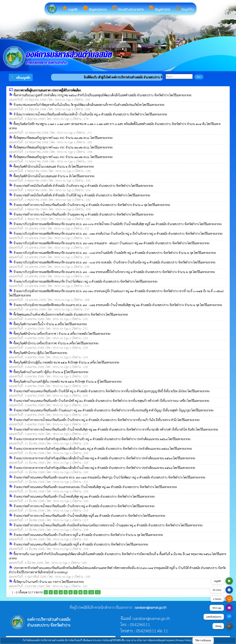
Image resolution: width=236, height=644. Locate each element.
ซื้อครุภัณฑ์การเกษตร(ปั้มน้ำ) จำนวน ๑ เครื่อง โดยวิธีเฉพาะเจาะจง (50, 324)
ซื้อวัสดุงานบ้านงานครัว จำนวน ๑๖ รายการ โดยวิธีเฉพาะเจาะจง (49, 582)
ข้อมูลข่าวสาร (160, 8)
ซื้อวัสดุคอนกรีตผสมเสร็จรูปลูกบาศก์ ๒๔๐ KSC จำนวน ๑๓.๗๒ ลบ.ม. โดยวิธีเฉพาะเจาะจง (63, 138)
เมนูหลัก (70, 8)
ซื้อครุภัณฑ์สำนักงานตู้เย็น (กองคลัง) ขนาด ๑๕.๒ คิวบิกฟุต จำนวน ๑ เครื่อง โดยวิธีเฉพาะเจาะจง (66, 362)
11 (98, 592)
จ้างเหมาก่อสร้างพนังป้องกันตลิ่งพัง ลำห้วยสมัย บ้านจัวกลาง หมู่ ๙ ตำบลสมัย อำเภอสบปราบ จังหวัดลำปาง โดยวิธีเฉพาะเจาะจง (83, 186)
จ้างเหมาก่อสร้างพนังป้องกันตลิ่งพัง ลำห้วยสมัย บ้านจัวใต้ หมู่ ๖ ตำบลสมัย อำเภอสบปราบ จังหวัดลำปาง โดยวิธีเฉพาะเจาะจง (82, 195)
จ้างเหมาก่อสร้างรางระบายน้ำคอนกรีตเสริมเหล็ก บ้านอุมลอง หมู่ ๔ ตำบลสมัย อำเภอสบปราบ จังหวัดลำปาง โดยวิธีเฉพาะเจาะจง (84, 214)
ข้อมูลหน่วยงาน (95, 8)
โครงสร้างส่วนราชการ (128, 8)
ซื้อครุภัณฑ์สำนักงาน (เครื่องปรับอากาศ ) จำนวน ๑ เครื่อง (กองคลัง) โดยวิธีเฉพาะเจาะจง (62, 334)
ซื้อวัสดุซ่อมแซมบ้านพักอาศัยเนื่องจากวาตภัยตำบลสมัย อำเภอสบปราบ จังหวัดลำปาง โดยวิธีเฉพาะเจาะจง (71, 314)
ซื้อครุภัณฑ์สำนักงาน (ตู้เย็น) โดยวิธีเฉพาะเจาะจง (40, 353)
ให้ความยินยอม (203, 640)
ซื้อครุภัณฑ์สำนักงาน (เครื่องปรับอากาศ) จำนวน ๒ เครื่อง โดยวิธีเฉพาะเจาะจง (56, 343)
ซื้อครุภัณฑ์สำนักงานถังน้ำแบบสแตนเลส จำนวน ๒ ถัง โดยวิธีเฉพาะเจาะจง (54, 176)
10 (91, 592)
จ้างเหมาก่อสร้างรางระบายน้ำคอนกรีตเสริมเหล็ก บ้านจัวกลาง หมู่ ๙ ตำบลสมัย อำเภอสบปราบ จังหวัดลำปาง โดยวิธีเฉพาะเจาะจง (84, 506)
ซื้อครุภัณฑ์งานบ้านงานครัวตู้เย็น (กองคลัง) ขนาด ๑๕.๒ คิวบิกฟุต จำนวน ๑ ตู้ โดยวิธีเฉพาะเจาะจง (68, 381)
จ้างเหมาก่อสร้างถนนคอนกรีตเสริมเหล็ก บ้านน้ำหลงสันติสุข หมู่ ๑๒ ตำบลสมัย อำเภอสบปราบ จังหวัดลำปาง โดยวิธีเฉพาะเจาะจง (84, 496)
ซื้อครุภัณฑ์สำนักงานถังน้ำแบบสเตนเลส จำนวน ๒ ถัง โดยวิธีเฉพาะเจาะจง (54, 166)
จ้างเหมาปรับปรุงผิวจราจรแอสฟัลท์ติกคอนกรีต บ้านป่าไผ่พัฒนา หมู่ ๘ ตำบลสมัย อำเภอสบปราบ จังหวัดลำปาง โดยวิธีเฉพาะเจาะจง (85, 281)
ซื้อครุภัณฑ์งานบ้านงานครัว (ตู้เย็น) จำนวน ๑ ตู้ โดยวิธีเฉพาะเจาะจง (51, 372)
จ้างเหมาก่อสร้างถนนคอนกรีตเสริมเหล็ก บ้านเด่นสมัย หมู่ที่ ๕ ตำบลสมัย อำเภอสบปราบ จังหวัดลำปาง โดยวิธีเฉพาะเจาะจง (81, 544)
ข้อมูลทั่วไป (185, 8)
